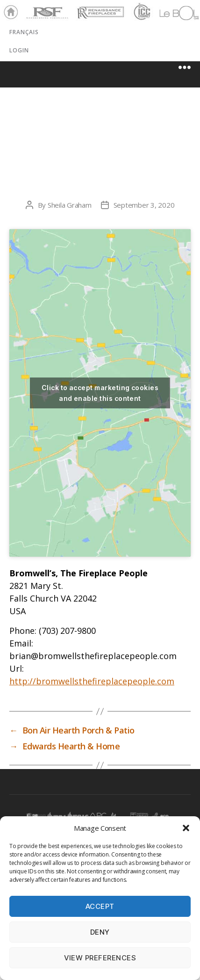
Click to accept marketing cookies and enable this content (100, 393)
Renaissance (99, 8)
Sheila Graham (70, 205)
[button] (186, 828)
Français (24, 32)
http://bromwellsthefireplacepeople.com (92, 681)
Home (8, 13)
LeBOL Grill (171, 13)
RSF (31, 8)
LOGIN (19, 50)
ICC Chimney (141, 13)
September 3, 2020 (144, 205)
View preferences (100, 958)
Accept (100, 906)
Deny (100, 932)
